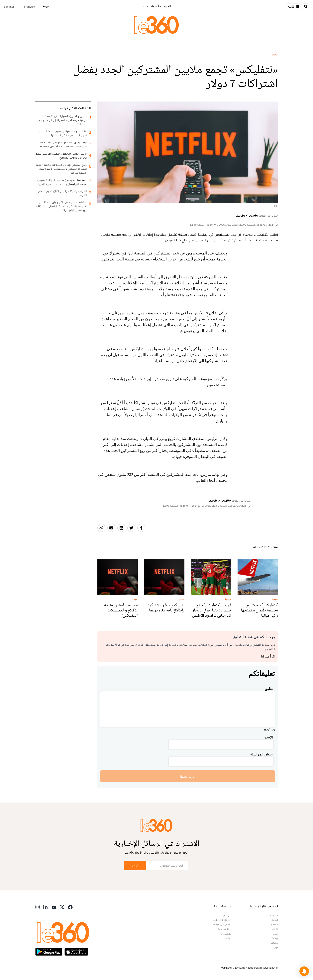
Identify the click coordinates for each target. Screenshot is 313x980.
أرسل (135, 865)
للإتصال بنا (226, 934)
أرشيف (228, 938)
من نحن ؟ (226, 915)
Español (9, 7)
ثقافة (275, 929)
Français (29, 7)
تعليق (269, 689)
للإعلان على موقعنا (222, 925)
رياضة (275, 938)
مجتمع (274, 925)
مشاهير (274, 943)
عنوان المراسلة (261, 754)
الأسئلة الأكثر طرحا (222, 920)
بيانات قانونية (224, 929)
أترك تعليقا (188, 776)
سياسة (274, 915)
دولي (276, 947)
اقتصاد (274, 920)
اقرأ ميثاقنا (268, 656)
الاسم (269, 737)
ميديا (275, 55)
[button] (304, 971)
